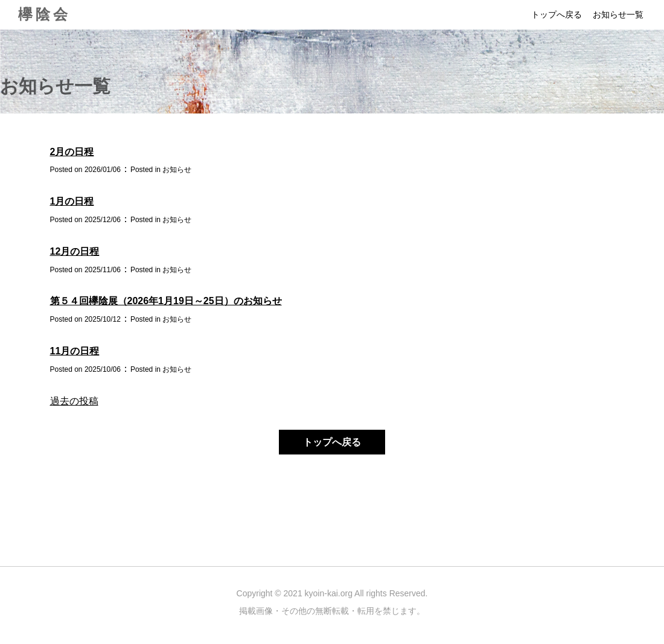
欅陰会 (44, 14)
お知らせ (177, 170)
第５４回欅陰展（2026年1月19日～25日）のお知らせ (166, 301)
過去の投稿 (74, 401)
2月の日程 (72, 152)
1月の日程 (72, 201)
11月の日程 (75, 351)
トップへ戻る (557, 14)
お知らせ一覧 (618, 14)
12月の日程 (75, 251)
